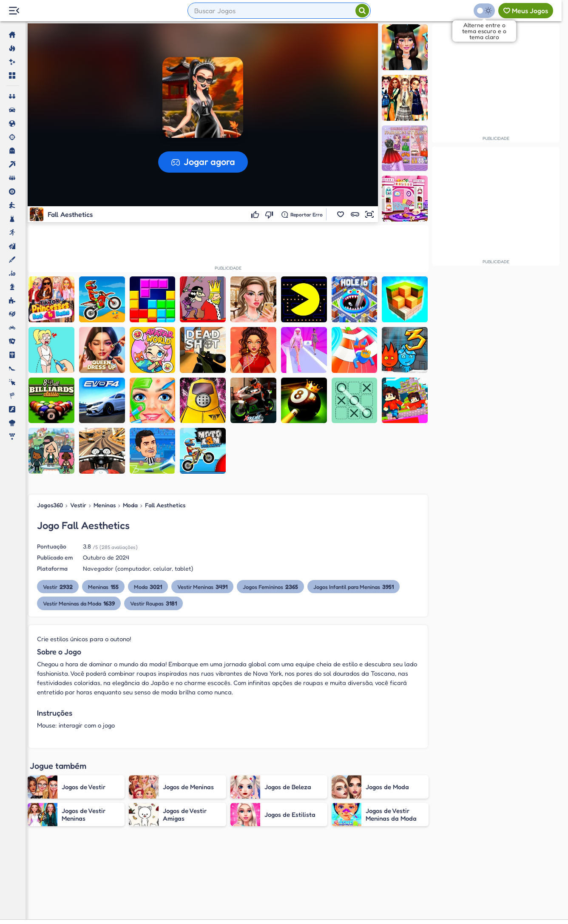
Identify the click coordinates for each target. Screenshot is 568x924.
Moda (130, 505)
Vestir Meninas (202, 587)
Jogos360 (50, 505)
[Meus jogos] (526, 11)
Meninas (105, 505)
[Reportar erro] (302, 214)
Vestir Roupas (153, 603)
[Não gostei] (270, 214)
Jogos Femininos (270, 587)
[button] (341, 214)
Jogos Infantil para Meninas (354, 587)
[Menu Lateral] (14, 11)
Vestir (78, 505)
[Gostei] (256, 214)
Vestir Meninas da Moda (79, 603)
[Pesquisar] (362, 11)
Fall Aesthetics (165, 505)
